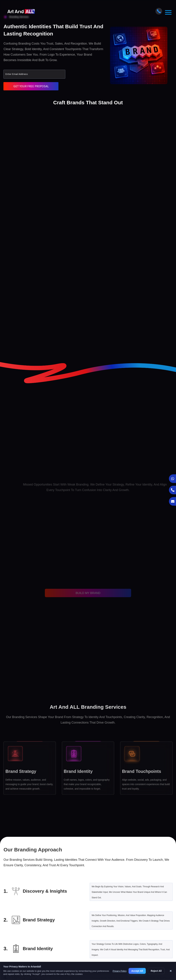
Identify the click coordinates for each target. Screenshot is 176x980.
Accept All (137, 971)
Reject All (156, 971)
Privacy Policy (120, 971)
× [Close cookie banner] (171, 971)
